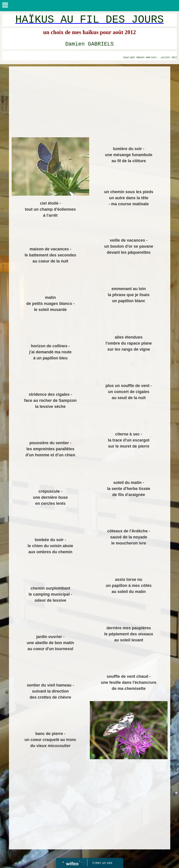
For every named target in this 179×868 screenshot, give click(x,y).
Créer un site (102, 863)
